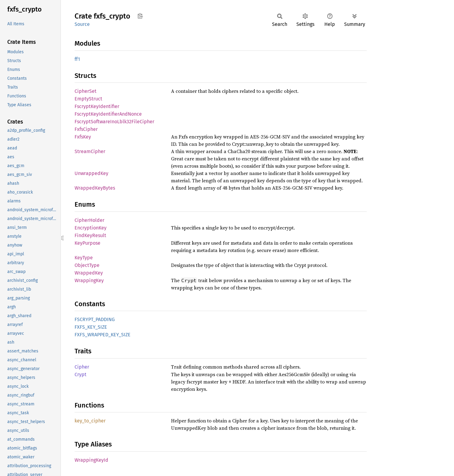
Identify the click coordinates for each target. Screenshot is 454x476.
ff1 (77, 59)
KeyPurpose (87, 243)
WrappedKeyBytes (95, 188)
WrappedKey (89, 273)
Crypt (80, 374)
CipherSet (86, 91)
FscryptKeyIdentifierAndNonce (108, 114)
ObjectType (87, 265)
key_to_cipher (90, 421)
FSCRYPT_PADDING (95, 319)
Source (82, 24)
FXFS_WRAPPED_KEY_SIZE (103, 335)
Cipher (82, 367)
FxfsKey (83, 137)
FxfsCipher (86, 129)
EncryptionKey (91, 228)
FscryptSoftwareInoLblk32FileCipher (114, 122)
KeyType (84, 258)
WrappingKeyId (91, 460)
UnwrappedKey (91, 173)
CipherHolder (89, 220)
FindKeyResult (90, 235)
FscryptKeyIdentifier (97, 106)
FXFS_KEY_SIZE (91, 327)
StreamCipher (90, 151)
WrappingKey (89, 280)
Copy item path (140, 16)
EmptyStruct (88, 99)
